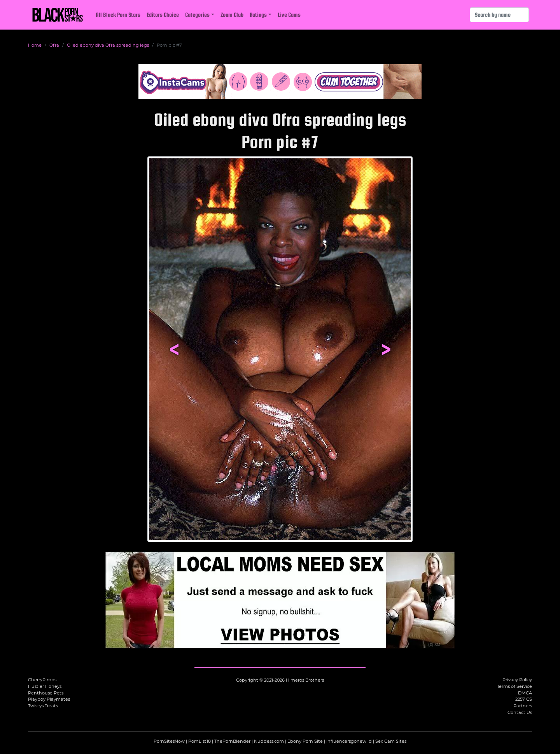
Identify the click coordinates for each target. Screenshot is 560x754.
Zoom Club (232, 15)
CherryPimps (42, 680)
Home (35, 45)
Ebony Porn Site (305, 741)
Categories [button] (197, 15)
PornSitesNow (169, 741)
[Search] (499, 15)
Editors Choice (163, 15)
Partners (523, 706)
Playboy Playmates (49, 699)
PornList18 (199, 741)
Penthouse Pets (46, 693)
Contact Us (520, 712)
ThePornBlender (232, 741)
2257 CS (524, 699)
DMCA (525, 693)
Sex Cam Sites (391, 741)
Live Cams (289, 15)
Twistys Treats (43, 706)
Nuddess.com (269, 741)
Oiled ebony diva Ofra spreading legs (108, 45)
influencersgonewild (349, 741)
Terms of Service (514, 686)
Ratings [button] (258, 15)
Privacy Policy (517, 680)
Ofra (54, 45)
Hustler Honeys (45, 686)
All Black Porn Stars (118, 15)
